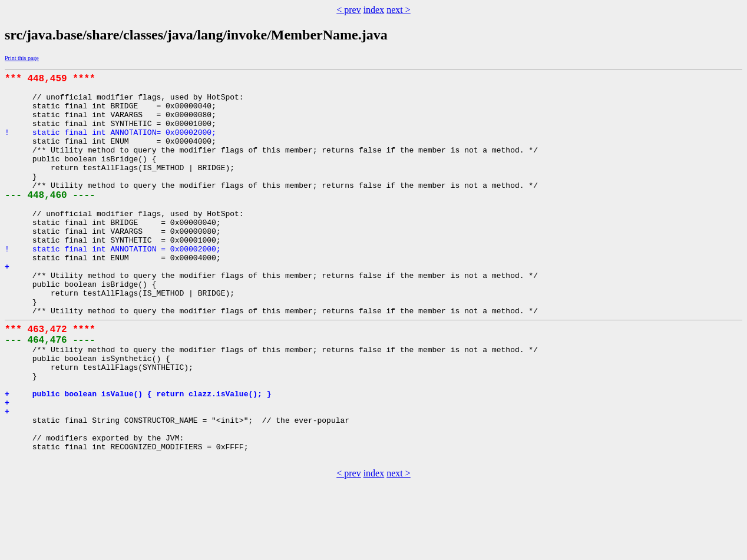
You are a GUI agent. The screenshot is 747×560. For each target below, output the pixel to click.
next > (399, 10)
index (374, 10)
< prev (348, 10)
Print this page (22, 58)
